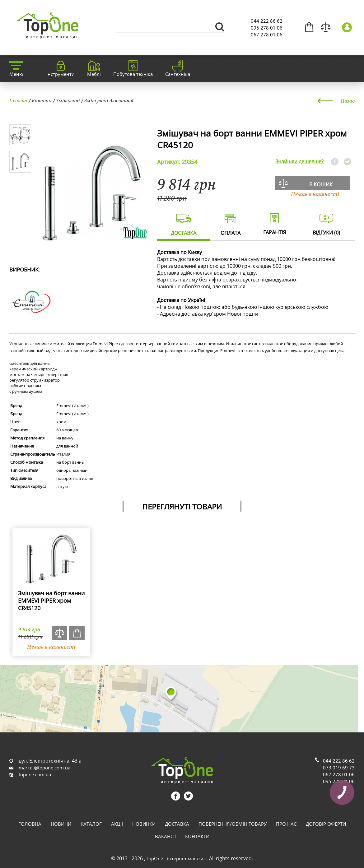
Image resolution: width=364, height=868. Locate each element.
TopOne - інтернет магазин (177, 858)
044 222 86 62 (267, 21)
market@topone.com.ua (44, 768)
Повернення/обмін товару (233, 824)
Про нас (286, 824)
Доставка (177, 824)
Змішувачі (68, 100)
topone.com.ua (35, 774)
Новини (61, 824)
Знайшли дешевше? (299, 161)
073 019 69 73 (339, 768)
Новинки (144, 824)
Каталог (42, 100)
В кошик (321, 184)
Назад (348, 101)
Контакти (197, 836)
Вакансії (165, 836)
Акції (117, 824)
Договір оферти (326, 824)
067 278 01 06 (267, 35)
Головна (18, 100)
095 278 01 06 (267, 28)
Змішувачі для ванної (109, 100)
